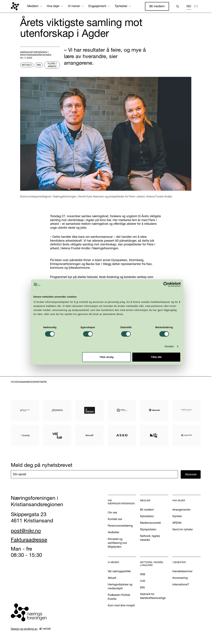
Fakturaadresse (29, 540)
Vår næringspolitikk (119, 571)
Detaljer (171, 361)
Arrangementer (181, 510)
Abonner (191, 474)
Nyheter (177, 516)
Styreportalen (148, 529)
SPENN (177, 523)
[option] (196, 7)
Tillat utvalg (106, 372)
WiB (143, 574)
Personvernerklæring (120, 526)
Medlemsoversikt (150, 523)
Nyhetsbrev (147, 516)
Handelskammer (182, 571)
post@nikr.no (26, 531)
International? (181, 584)
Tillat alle (157, 372)
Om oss (112, 512)
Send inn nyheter (183, 529)
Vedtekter (114, 532)
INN (142, 587)
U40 (143, 581)
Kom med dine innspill (121, 605)
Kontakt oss (115, 519)
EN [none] (196, 6)
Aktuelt (112, 578)
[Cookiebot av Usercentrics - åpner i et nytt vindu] (167, 299)
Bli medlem (157, 6)
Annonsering (180, 578)
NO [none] (189, 6)
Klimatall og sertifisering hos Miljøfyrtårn (117, 543)
